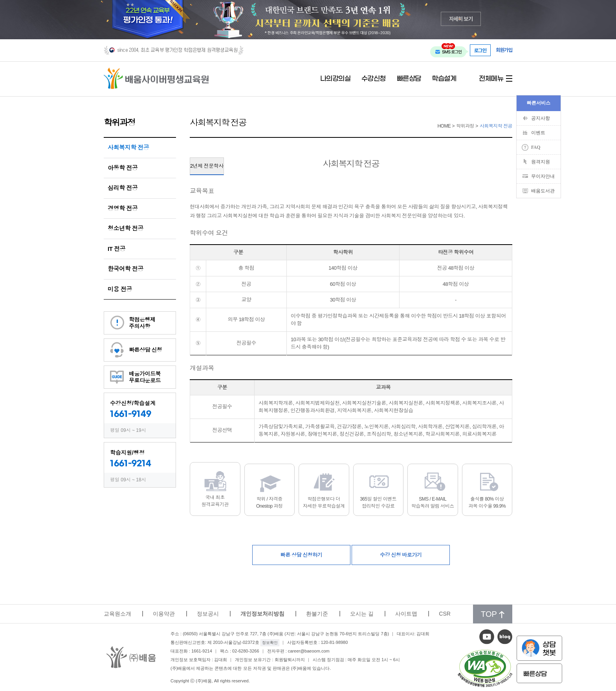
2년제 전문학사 (207, 166)
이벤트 (538, 133)
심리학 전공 (123, 188)
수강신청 (374, 79)
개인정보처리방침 (262, 614)
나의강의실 (335, 79)
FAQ (536, 147)
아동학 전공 (123, 168)
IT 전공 (116, 249)
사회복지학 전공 (128, 147)
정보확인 (270, 643)
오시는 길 (362, 614)
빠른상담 (409, 79)
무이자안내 (543, 176)
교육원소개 (117, 614)
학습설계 (444, 79)
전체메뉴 (491, 79)
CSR (445, 614)
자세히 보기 (461, 19)
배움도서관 (543, 191)
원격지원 (541, 162)
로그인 (480, 50)
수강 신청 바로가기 (401, 555)
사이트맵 (406, 614)
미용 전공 (120, 289)
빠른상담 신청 (145, 350)
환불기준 (317, 614)
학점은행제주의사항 (142, 323)
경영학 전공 (123, 208)
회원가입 (504, 50)
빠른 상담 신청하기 (301, 555)
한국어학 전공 (126, 269)
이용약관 (164, 614)
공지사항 (541, 118)
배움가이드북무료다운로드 (145, 377)
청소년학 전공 (126, 228)
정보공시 (208, 614)
